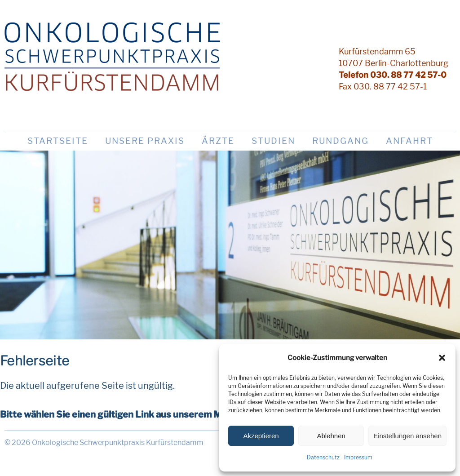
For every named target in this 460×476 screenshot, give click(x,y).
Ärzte (218, 141)
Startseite (58, 141)
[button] (442, 358)
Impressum (358, 457)
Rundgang (341, 141)
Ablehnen (331, 436)
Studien (273, 141)
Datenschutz (323, 457)
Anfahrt (409, 141)
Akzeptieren (261, 436)
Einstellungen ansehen (407, 436)
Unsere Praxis (145, 141)
